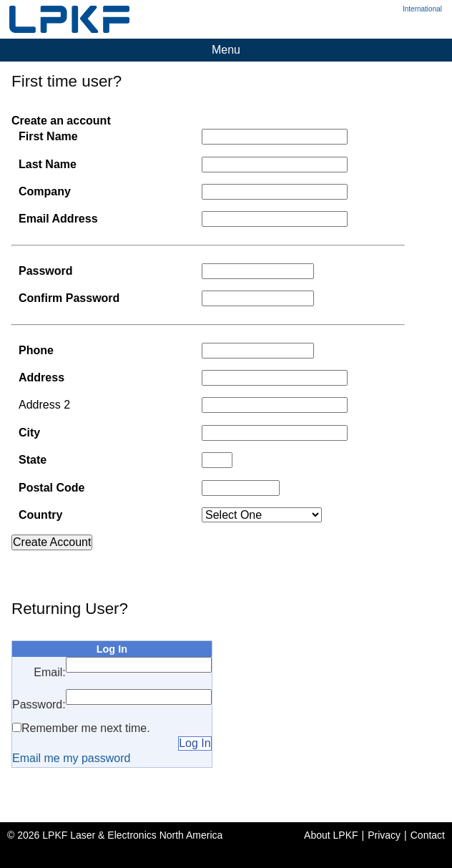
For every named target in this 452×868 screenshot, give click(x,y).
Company (45, 191)
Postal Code (51, 488)
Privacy (384, 835)
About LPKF (331, 835)
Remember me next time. (86, 728)
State (33, 460)
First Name (48, 136)
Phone (36, 350)
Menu (226, 50)
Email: (49, 672)
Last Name (48, 164)
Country (40, 515)
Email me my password (71, 758)
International (422, 9)
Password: (39, 704)
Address (41, 377)
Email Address (58, 219)
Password (46, 271)
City (29, 433)
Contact (428, 835)
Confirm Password (69, 298)
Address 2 (44, 405)
